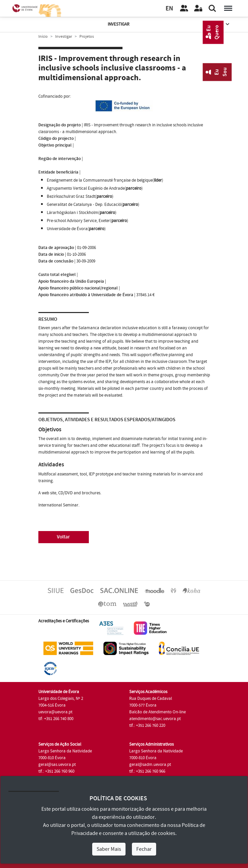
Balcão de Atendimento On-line (157, 712)
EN (169, 9)
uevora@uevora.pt (55, 712)
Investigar (169, 24)
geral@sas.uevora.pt (57, 765)
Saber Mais (109, 849)
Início (43, 37)
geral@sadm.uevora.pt (150, 765)
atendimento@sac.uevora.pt (155, 719)
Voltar (63, 537)
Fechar (144, 849)
